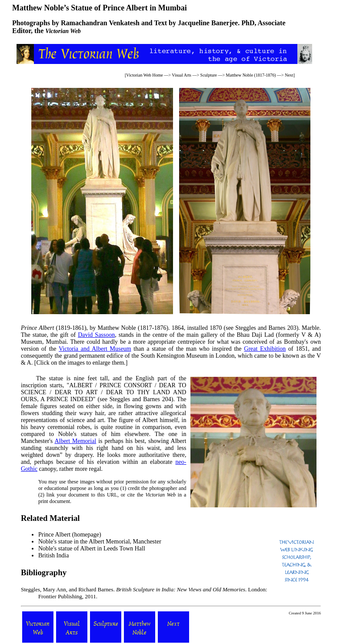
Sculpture (209, 75)
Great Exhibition (265, 349)
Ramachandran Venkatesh (100, 23)
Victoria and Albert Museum (95, 349)
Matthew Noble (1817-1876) (251, 75)
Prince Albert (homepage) (70, 535)
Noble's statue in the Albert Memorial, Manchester (100, 542)
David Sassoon (96, 335)
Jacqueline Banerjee (208, 23)
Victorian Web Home (145, 75)
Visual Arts (181, 75)
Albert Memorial (75, 441)
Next (289, 75)
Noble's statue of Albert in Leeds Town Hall (92, 548)
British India (53, 555)
